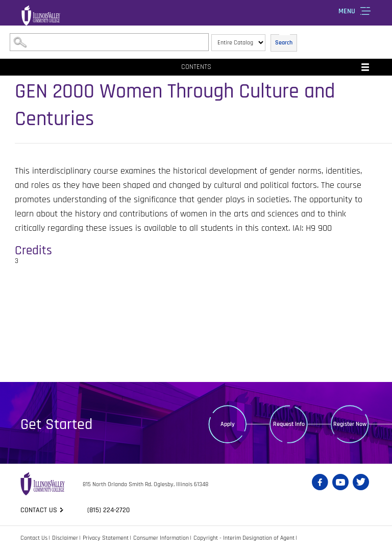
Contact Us (34, 538)
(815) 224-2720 (108, 510)
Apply (228, 424)
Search (284, 43)
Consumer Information (161, 538)
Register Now (350, 424)
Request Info (289, 424)
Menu (347, 11)
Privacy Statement (106, 538)
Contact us (39, 510)
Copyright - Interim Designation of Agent (244, 538)
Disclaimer (65, 538)
